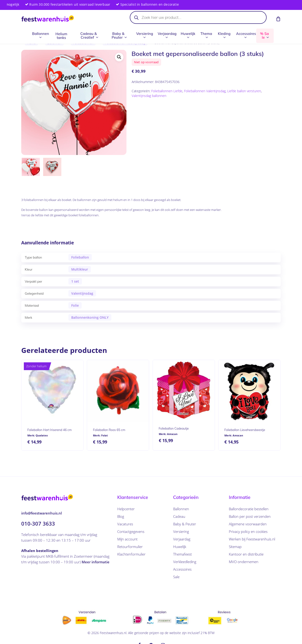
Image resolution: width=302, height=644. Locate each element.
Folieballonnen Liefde (167, 91)
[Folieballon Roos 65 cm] (118, 391)
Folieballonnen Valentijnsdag (205, 91)
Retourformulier (130, 547)
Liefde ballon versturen (244, 91)
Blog (121, 516)
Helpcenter (126, 509)
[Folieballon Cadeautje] (184, 390)
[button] (119, 57)
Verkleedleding (185, 562)
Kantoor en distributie (246, 554)
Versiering (181, 531)
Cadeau (179, 516)
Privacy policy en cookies (248, 531)
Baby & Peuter (185, 524)
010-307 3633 (38, 523)
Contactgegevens (131, 531)
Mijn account (127, 539)
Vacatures (125, 524)
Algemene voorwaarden (248, 524)
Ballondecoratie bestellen (249, 509)
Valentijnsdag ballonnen (149, 96)
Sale (176, 577)
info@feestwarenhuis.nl (42, 513)
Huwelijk (180, 547)
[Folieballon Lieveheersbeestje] (249, 391)
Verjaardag (182, 539)
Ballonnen (181, 509)
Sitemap (235, 547)
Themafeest (182, 554)
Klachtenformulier (131, 554)
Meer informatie (96, 562)
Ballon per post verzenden (250, 516)
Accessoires (182, 569)
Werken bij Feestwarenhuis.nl (252, 539)
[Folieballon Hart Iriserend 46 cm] (52, 391)
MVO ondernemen (244, 562)
